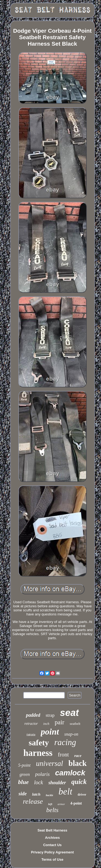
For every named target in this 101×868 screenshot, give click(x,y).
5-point (24, 765)
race (78, 756)
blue (23, 782)
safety (39, 743)
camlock (70, 773)
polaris (43, 774)
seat (69, 713)
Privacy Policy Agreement (52, 852)
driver (82, 795)
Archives (52, 838)
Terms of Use (52, 859)
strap (50, 715)
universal (50, 763)
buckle (49, 795)
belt (65, 791)
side (23, 794)
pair (60, 722)
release (33, 801)
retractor (31, 724)
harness (38, 753)
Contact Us (52, 845)
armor (61, 804)
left (50, 804)
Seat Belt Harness (52, 830)
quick (79, 782)
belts (52, 810)
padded (33, 715)
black (78, 763)
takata (31, 735)
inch (46, 724)
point (50, 732)
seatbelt (75, 724)
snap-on (71, 734)
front (63, 755)
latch (36, 794)
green (25, 774)
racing (65, 742)
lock (38, 782)
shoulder (57, 783)
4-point (76, 803)
